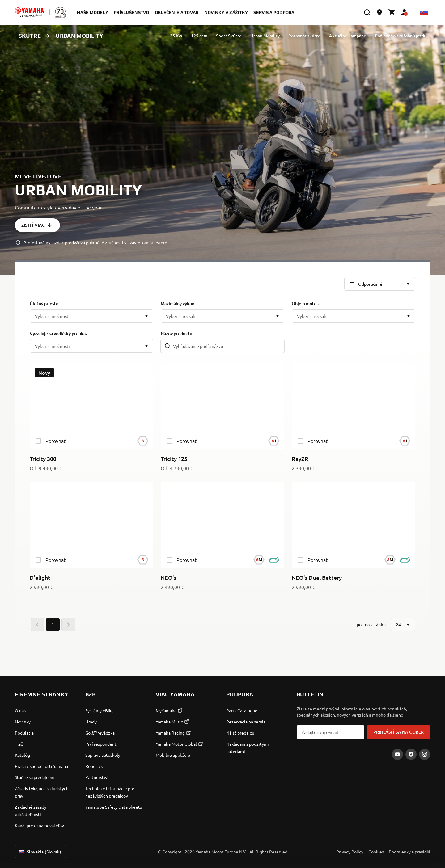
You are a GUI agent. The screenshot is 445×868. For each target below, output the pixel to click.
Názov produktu (176, 333)
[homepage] (29, 12)
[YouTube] (397, 754)
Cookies (376, 852)
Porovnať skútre (304, 36)
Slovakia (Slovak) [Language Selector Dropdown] (39, 852)
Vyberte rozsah (181, 316)
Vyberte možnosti (52, 346)
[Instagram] (425, 754)
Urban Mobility (265, 36)
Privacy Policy (350, 852)
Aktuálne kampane (348, 36)
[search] (367, 12)
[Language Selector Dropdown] (424, 12)
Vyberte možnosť (52, 316)
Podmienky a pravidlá (409, 852)
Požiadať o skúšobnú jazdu (401, 36)
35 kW (176, 36)
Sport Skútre (229, 36)
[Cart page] (392, 12)
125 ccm (199, 36)
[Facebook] (411, 754)
